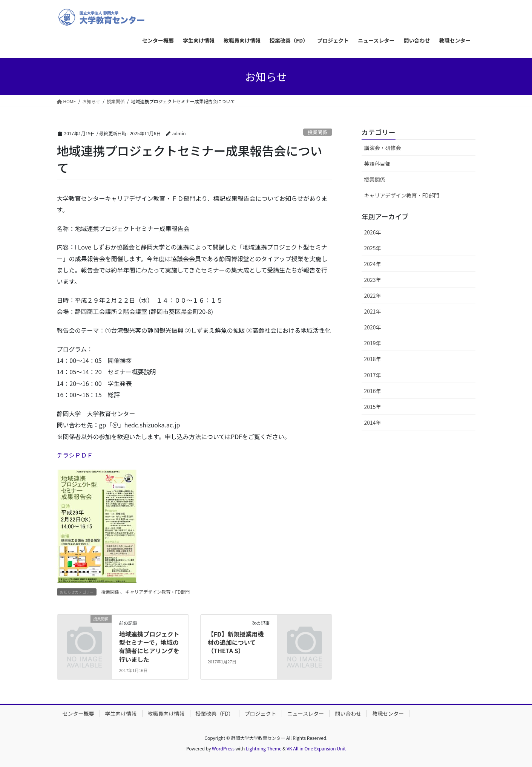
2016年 (373, 391)
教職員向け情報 (166, 713)
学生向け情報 (121, 713)
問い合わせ (348, 713)
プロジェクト (261, 713)
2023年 (373, 280)
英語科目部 (377, 164)
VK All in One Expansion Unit (316, 748)
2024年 (373, 264)
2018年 (373, 359)
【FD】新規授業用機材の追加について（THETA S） (236, 642)
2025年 (373, 248)
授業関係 (318, 132)
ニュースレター (306, 713)
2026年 (373, 232)
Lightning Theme (264, 748)
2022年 (373, 295)
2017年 (373, 375)
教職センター (388, 713)
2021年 (373, 311)
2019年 (373, 343)
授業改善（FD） (215, 713)
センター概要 (78, 713)
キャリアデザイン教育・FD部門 (157, 592)
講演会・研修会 (383, 148)
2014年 (373, 423)
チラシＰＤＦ (75, 455)
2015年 (373, 407)
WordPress (223, 748)
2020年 (373, 327)
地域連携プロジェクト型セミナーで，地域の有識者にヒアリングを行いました (149, 647)
